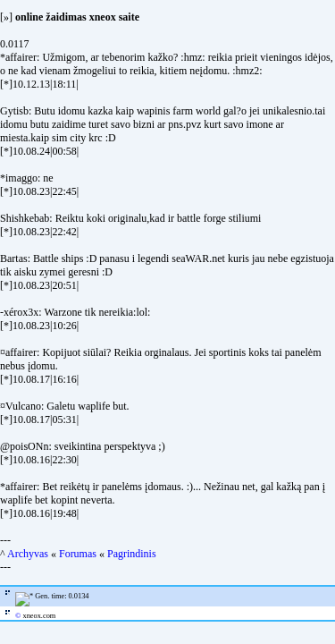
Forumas (78, 554)
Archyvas (28, 554)
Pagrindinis (132, 554)
